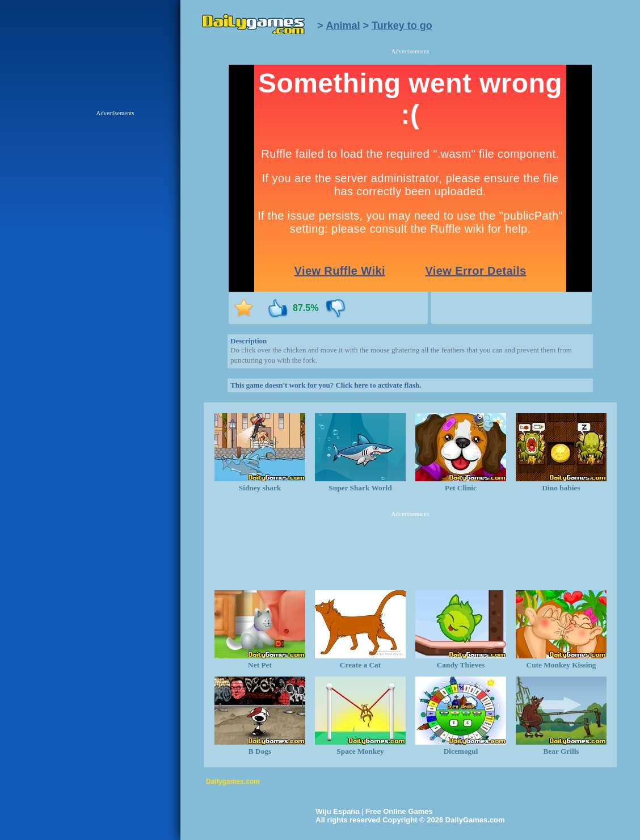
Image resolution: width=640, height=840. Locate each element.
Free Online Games (399, 811)
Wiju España (337, 811)
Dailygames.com (233, 782)
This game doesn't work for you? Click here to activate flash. (326, 385)
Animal (343, 26)
